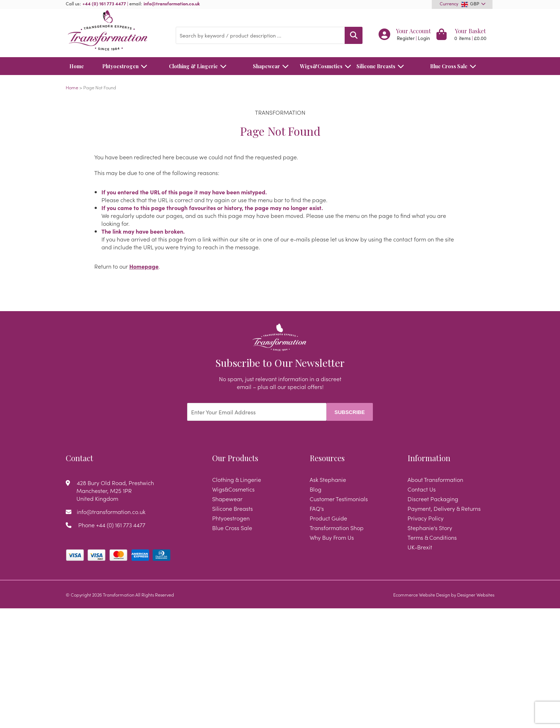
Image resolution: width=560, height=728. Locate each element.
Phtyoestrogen (127, 66)
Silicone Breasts (382, 66)
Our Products (235, 458)
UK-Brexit (420, 547)
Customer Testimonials (339, 499)
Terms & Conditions (432, 537)
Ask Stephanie (328, 479)
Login (424, 38)
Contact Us (422, 489)
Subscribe (350, 412)
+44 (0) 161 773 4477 (104, 3)
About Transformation (435, 479)
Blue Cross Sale (455, 66)
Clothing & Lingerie (200, 66)
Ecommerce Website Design (422, 594)
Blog (316, 489)
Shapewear (273, 66)
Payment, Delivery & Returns (444, 508)
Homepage (144, 266)
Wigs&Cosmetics (321, 66)
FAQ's (317, 508)
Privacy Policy (426, 518)
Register (406, 38)
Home (77, 66)
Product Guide (328, 518)
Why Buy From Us (332, 537)
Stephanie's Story (430, 528)
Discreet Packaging (433, 499)
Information (429, 458)
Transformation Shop (337, 528)
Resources (327, 458)
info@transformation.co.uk (172, 3)
